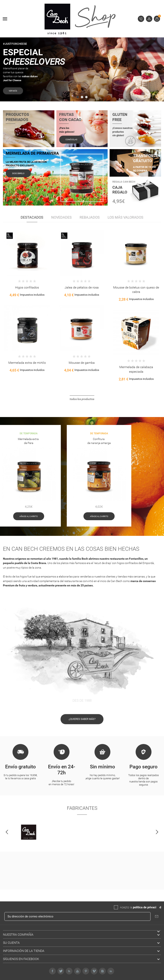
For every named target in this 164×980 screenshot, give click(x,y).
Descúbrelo (18, 173)
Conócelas (71, 140)
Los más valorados (125, 217)
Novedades (61, 217)
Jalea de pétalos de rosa (82, 287)
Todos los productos (82, 399)
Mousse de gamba (82, 363)
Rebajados (90, 217)
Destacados (32, 217)
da (158, 907)
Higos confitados (27, 287)
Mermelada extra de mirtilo (27, 363)
